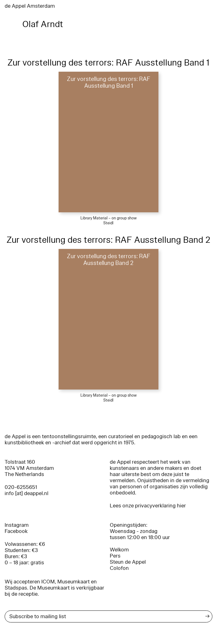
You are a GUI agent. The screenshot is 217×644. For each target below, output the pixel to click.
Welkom (119, 550)
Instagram (17, 525)
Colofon (119, 568)
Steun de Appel (128, 562)
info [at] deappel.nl (27, 493)
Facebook (16, 531)
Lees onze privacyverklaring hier (148, 506)
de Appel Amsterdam (30, 6)
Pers (115, 556)
